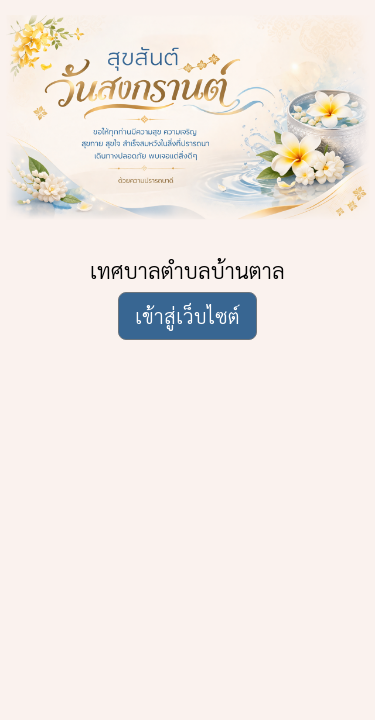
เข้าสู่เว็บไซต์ (187, 316)
